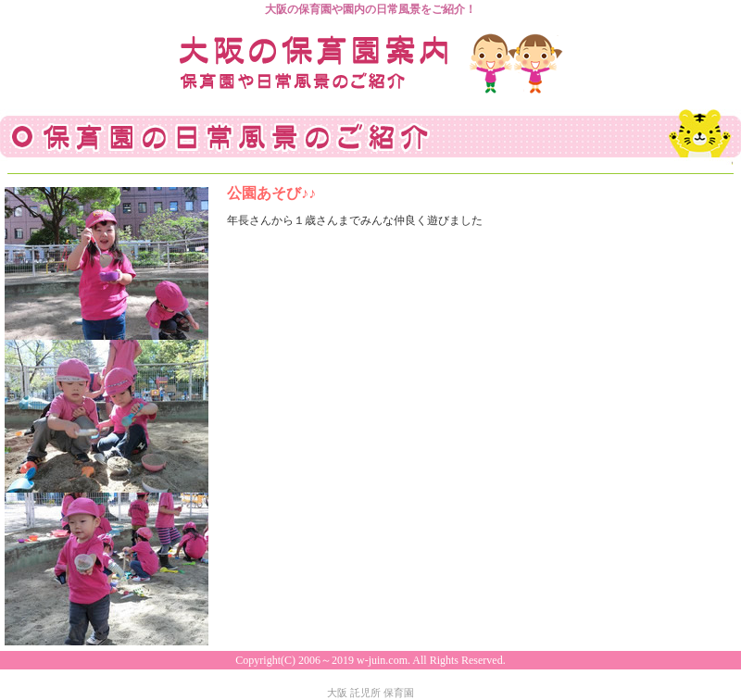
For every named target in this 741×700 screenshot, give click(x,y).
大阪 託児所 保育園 (370, 693)
